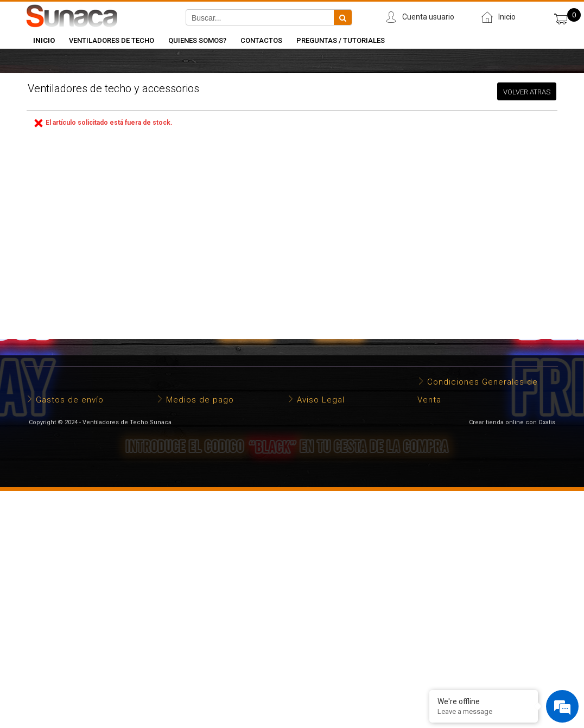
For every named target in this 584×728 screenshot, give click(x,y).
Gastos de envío (70, 400)
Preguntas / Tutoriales (341, 40)
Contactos (261, 40)
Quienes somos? (197, 40)
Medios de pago (200, 400)
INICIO (44, 40)
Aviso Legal (321, 400)
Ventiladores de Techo (112, 40)
